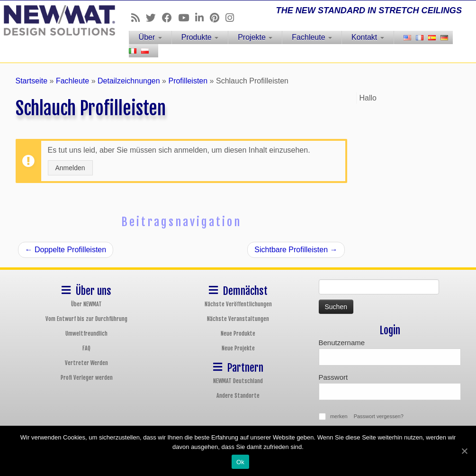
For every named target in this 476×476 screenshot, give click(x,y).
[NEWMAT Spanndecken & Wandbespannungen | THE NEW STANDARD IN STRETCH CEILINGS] (56, 20)
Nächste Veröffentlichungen (238, 304)
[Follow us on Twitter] (154, 18)
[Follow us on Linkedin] (202, 18)
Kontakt (368, 37)
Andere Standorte (238, 396)
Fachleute (312, 37)
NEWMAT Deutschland (238, 381)
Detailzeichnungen (129, 81)
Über (150, 37)
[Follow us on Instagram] (233, 18)
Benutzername (342, 343)
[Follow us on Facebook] (170, 18)
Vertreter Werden (86, 363)
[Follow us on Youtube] (187, 18)
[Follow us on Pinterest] (218, 18)
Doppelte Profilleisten (66, 250)
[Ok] (464, 451)
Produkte (200, 37)
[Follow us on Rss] (139, 18)
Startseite (32, 81)
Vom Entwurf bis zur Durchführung (86, 319)
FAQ (86, 348)
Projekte (255, 37)
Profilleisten (188, 81)
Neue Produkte (238, 334)
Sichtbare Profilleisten (296, 250)
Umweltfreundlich (86, 334)
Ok (240, 462)
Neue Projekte (238, 348)
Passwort (333, 377)
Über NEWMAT (86, 304)
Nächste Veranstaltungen (238, 319)
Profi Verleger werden (87, 378)
